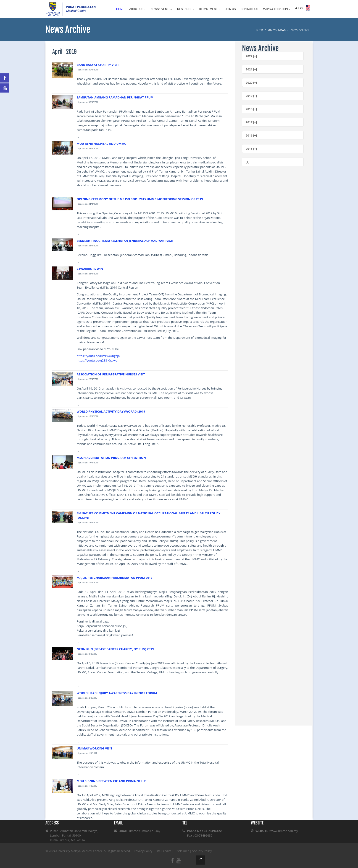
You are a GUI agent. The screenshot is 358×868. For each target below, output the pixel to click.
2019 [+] (251, 96)
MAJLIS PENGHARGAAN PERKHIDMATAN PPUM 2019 (115, 578)
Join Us (230, 9)
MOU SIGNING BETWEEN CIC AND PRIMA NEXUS (112, 781)
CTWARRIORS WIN (90, 269)
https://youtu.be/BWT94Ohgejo (98, 356)
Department (210, 9)
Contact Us (249, 9)
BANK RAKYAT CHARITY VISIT (98, 65)
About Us (137, 9)
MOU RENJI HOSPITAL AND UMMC (101, 144)
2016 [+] (251, 135)
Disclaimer (182, 851)
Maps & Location (277, 9)
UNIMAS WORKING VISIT (95, 748)
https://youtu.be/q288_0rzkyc (97, 360)
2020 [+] (251, 83)
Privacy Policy (143, 851)
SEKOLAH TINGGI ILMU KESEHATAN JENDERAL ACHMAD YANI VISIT (125, 241)
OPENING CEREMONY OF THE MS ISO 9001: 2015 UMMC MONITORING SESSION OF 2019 (140, 199)
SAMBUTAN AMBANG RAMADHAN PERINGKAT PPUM (115, 97)
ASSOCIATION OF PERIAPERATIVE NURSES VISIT (111, 374)
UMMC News (277, 30)
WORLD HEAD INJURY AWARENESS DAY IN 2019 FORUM (117, 693)
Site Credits (163, 851)
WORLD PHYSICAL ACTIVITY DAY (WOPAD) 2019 (111, 411)
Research (186, 9)
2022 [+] (251, 56)
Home (120, 9)
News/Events (162, 9)
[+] (247, 162)
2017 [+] (251, 122)
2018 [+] (251, 109)
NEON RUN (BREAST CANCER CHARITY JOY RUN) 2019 (115, 649)
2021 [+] (251, 69)
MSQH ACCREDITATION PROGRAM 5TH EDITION (111, 458)
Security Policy (202, 851)
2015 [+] (251, 149)
